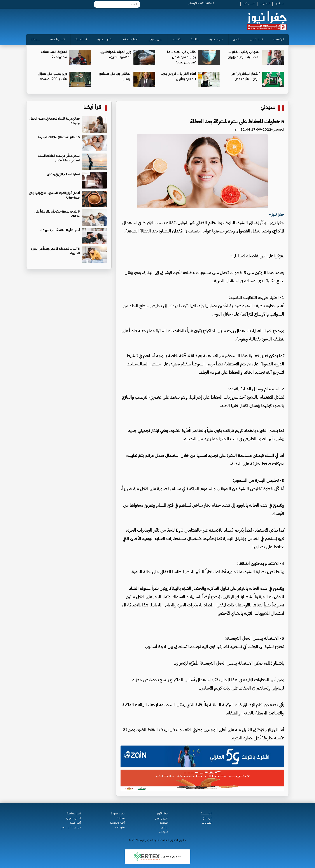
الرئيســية (206, 814)
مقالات (195, 40)
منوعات (36, 40)
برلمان (237, 40)
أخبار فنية (81, 40)
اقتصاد (177, 40)
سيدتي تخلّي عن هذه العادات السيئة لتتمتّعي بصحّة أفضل (59, 158)
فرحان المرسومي (71, 828)
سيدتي (268, 108)
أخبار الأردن (257, 40)
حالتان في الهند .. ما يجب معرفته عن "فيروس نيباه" (181, 58)
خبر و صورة (216, 40)
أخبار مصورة (105, 40)
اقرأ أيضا (93, 108)
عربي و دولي (155, 40)
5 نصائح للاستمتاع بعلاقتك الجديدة (59, 137)
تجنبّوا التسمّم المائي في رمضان (63, 174)
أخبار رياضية (58, 40)
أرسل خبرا (249, 4)
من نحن (280, 4)
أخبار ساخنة (130, 40)
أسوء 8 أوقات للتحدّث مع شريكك (60, 230)
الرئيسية (278, 40)
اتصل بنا (265, 4)
